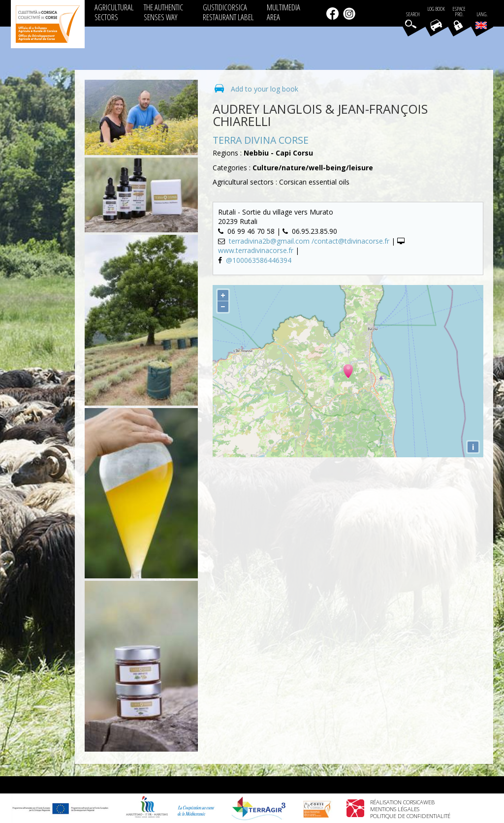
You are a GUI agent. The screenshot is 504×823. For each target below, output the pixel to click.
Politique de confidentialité (410, 816)
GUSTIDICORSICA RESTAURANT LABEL (228, 12)
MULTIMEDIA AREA (283, 12)
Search (413, 15)
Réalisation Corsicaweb (402, 802)
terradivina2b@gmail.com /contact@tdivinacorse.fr (310, 241)
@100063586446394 (259, 260)
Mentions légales (395, 809)
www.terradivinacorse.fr (256, 250)
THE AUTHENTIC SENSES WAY (163, 12)
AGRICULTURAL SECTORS (114, 12)
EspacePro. (459, 12)
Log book (436, 9)
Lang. (481, 20)
